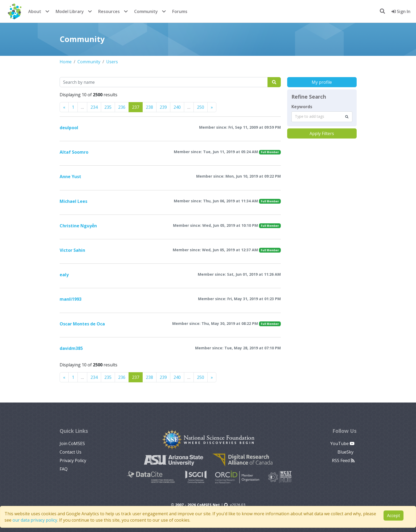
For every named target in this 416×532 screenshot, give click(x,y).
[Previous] (64, 107)
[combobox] (322, 117)
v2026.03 (235, 505)
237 (136, 107)
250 (201, 107)
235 (108, 107)
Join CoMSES (72, 443)
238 (149, 107)
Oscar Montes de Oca (82, 324)
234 (94, 107)
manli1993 (71, 299)
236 (122, 107)
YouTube (342, 443)
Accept (394, 516)
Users (112, 62)
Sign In (401, 11)
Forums (180, 11)
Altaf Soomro (74, 152)
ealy (64, 275)
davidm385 (71, 348)
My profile (322, 82)
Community (146, 11)
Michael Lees (73, 201)
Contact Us (71, 452)
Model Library (70, 11)
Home (66, 62)
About (35, 11)
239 (163, 107)
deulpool (69, 128)
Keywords (302, 107)
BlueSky (346, 452)
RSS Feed (343, 460)
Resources (109, 11)
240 (177, 107)
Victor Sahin (72, 250)
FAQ (64, 469)
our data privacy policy (35, 520)
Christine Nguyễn (78, 226)
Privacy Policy (73, 460)
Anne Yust (70, 177)
